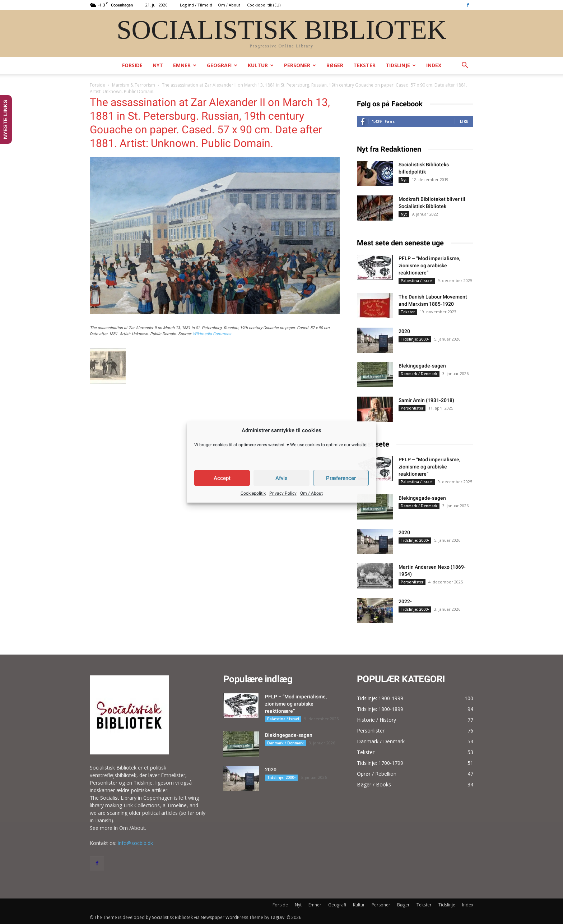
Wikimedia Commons (212, 334)
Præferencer (341, 478)
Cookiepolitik (253, 493)
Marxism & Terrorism (134, 85)
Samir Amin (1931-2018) (426, 400)
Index (434, 65)
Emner (185, 65)
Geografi (222, 65)
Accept (222, 478)
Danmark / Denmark (419, 374)
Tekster (364, 65)
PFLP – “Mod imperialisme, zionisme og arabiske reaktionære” (429, 265)
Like (464, 121)
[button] (465, 66)
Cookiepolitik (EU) (264, 5)
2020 (404, 331)
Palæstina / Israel (417, 281)
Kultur (261, 65)
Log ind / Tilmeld (196, 5)
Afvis (281, 478)
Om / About (311, 493)
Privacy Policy (283, 493)
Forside (132, 65)
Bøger (335, 65)
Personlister (412, 408)
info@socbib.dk (135, 843)
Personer (300, 65)
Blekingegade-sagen (422, 366)
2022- (405, 601)
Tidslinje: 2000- (415, 339)
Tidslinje (401, 65)
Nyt (158, 65)
